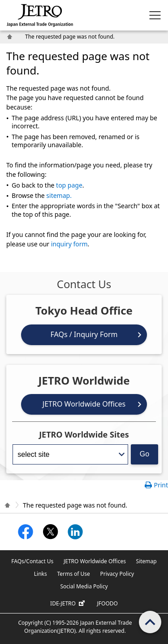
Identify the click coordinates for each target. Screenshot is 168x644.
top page (69, 185)
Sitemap (146, 561)
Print (161, 485)
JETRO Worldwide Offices (84, 404)
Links (41, 574)
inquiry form (69, 244)
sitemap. (59, 195)
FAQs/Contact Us (32, 561)
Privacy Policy (117, 574)
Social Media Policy (84, 586)
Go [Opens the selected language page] (144, 454)
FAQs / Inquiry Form (84, 334)
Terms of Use (73, 574)
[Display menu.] (155, 15)
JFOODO (108, 603)
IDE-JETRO (69, 604)
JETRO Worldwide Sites (84, 434)
